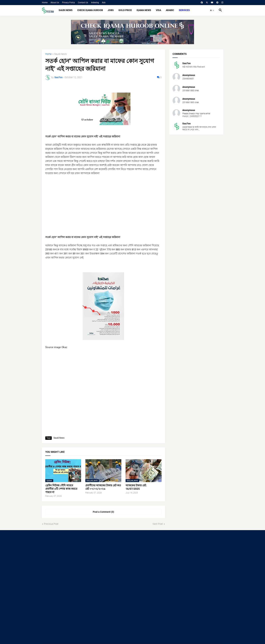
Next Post (158, 524)
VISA (158, 10)
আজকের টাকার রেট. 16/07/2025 (136, 487)
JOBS (111, 10)
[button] (212, 10)
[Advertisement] (103, 212)
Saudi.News (60, 54)
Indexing (95, 3)
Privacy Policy (68, 3)
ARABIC (170, 10)
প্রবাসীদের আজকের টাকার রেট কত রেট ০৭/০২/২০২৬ (103, 487)
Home (45, 3)
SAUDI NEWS (66, 10)
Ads (104, 3)
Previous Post (51, 524)
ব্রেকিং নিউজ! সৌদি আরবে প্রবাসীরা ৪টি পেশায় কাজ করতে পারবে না (61, 489)
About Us (55, 3)
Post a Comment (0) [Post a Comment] (103, 512)
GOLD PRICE (125, 10)
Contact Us (83, 3)
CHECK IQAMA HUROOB (90, 10)
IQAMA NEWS (144, 10)
